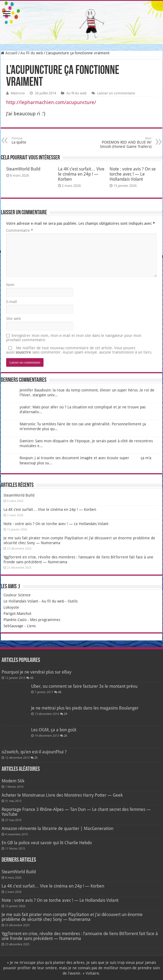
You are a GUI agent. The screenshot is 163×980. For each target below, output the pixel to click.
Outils (73, 601)
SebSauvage (13, 626)
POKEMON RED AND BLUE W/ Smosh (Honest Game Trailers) (124, 143)
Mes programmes (45, 620)
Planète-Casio (15, 620)
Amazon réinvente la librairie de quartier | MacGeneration (57, 828)
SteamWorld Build (23, 169)
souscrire (23, 352)
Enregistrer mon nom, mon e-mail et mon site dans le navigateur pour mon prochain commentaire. (74, 338)
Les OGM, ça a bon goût (54, 730)
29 (66, 714)
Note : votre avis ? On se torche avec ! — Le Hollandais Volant (133, 174)
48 (60, 692)
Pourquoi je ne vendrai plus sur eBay (37, 672)
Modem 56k (13, 781)
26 (66, 736)
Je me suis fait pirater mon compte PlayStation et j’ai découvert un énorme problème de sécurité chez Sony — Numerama (72, 917)
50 (32, 678)
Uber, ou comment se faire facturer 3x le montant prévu (84, 686)
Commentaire (20, 230)
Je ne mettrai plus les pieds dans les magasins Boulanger (85, 708)
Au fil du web (32, 53)
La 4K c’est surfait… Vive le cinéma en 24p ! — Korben (81, 174)
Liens (31, 626)
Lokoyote (11, 607)
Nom (10, 285)
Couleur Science (17, 595)
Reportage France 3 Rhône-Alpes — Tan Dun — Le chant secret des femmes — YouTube (76, 812)
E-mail (12, 302)
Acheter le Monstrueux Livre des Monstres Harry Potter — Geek (62, 795)
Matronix (18, 93)
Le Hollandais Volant (21, 601)
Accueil (9, 53)
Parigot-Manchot (17, 614)
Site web (13, 319)
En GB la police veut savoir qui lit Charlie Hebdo (47, 843)
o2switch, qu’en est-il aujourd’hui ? (34, 752)
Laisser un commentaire (116, 93)
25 (36, 758)
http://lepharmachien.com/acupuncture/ (51, 102)
